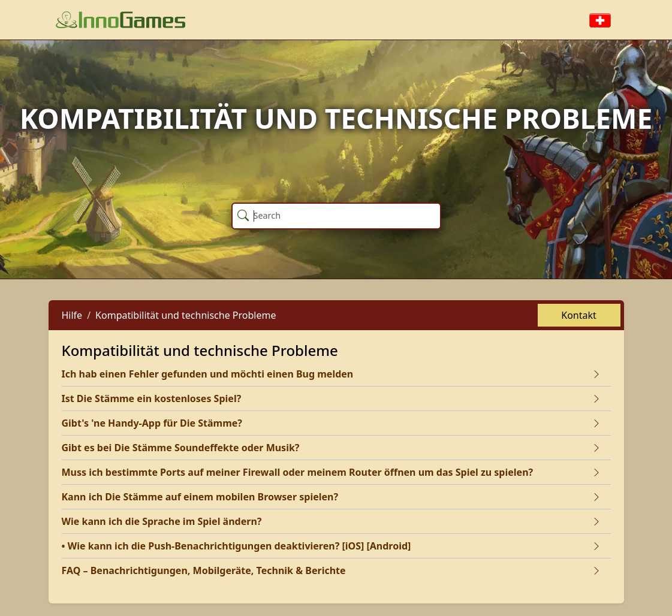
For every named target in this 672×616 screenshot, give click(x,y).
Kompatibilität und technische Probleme (186, 315)
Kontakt (579, 315)
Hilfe (72, 315)
